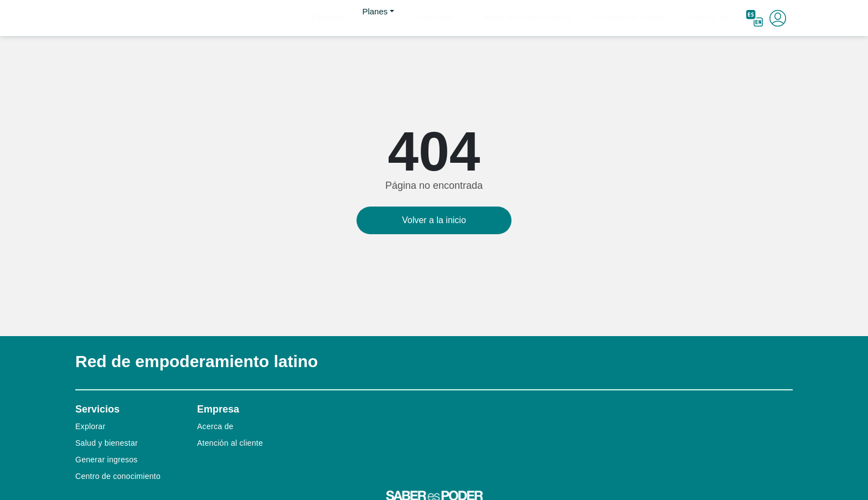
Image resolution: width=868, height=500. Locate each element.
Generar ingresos (107, 460)
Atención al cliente (653, 17)
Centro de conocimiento (564, 17)
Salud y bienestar (107, 443)
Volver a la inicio (434, 220)
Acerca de (716, 17)
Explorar (399, 17)
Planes (439, 17)
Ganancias (490, 17)
